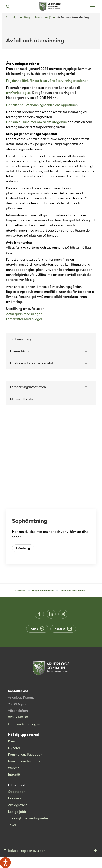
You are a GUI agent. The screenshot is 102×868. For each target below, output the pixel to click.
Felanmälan (17, 798)
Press (12, 741)
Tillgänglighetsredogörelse (28, 818)
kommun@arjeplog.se (24, 724)
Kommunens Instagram (25, 761)
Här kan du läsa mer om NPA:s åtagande (36, 122)
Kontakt (63, 629)
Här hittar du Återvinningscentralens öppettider (41, 105)
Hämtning (23, 548)
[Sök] (8, 7)
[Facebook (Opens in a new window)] (39, 614)
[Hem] (50, 7)
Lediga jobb (17, 812)
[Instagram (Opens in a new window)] (63, 614)
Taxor (12, 825)
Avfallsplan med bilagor (24, 314)
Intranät (14, 774)
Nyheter (14, 748)
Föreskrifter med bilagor (24, 319)
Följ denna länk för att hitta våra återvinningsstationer (47, 81)
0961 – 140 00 (18, 717)
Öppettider (16, 792)
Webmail (15, 768)
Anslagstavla (18, 805)
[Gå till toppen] (51, 851)
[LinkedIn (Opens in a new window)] (51, 614)
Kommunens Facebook (25, 754)
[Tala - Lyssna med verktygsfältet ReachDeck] (5, 863)
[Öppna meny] (92, 7)
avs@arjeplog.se (18, 93)
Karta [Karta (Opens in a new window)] (37, 629)
